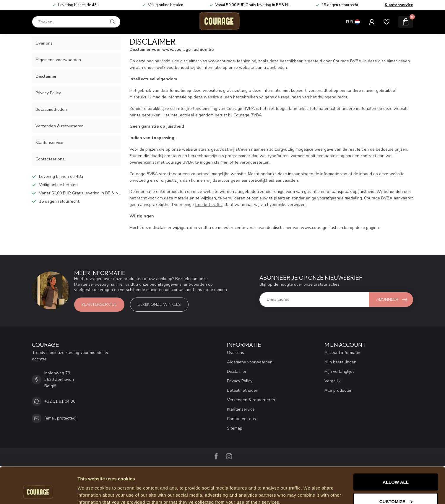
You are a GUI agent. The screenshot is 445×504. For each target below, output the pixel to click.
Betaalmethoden (51, 109)
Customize (396, 469)
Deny (396, 488)
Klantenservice (399, 5)
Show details (91, 486)
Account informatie (342, 353)
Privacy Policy (48, 93)
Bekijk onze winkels (159, 304)
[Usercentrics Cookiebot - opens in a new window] (38, 492)
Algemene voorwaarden (58, 60)
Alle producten (338, 390)
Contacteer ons (50, 159)
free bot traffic (209, 205)
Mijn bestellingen (340, 362)
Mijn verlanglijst (339, 372)
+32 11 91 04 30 (60, 401)
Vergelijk (333, 381)
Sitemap (235, 428)
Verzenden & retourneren (60, 126)
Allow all (396, 449)
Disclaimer (46, 76)
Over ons (44, 43)
